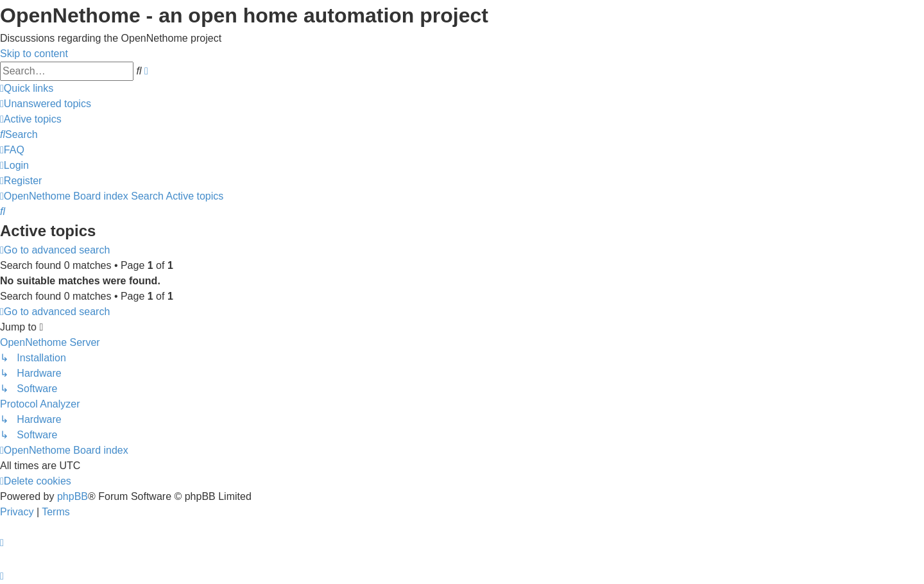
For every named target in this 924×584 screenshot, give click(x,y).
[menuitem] (46, 104)
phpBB (73, 496)
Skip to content (34, 54)
